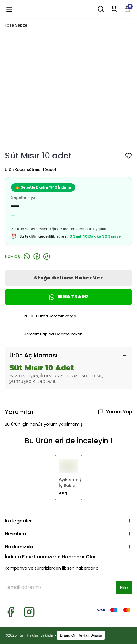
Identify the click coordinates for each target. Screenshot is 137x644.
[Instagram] (29, 612)
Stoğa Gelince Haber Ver (68, 278)
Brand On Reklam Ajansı (81, 635)
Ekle (124, 588)
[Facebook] (11, 612)
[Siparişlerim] (114, 9)
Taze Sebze (16, 25)
